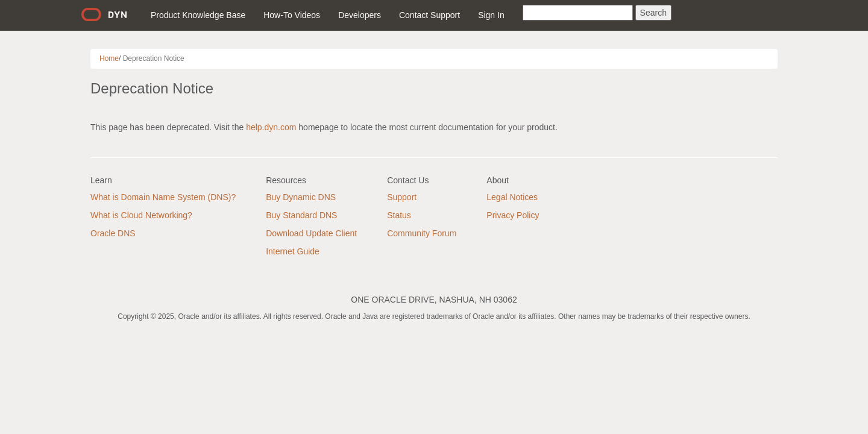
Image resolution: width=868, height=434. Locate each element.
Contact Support (429, 15)
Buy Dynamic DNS (301, 197)
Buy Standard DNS (301, 215)
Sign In (491, 15)
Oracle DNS (113, 233)
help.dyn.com (271, 127)
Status (399, 215)
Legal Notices (512, 197)
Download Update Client (311, 233)
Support (402, 197)
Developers (360, 15)
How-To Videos (292, 15)
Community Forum (422, 233)
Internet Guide (293, 251)
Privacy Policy (513, 215)
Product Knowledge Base (198, 15)
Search (653, 13)
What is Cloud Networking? (141, 215)
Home (109, 58)
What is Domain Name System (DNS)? (163, 197)
